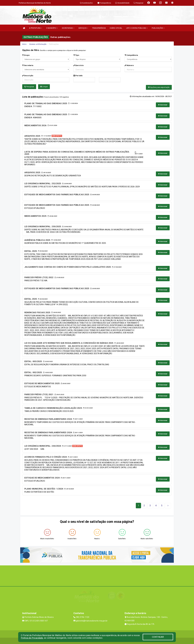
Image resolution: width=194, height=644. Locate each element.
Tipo (76, 55)
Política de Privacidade (32, 638)
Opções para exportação (159, 87)
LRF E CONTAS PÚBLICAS (137, 28)
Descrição (28, 76)
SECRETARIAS (68, 28)
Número (129, 65)
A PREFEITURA (36, 28)
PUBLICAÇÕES (158, 28)
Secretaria (28, 65)
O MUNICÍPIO (52, 28)
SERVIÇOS (83, 28)
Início (24, 44)
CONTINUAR (158, 637)
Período (78, 76)
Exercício (78, 65)
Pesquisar (29, 87)
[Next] (162, 505)
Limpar (44, 87)
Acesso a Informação (38, 44)
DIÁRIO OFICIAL (116, 28)
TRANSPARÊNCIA (99, 28)
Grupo (26, 55)
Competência (131, 55)
